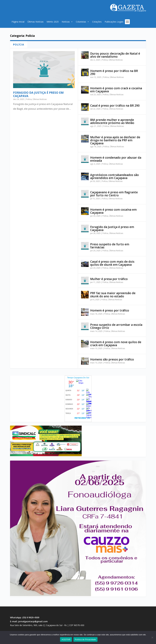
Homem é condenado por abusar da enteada (116, 159)
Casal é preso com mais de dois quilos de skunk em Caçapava (112, 263)
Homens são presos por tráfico (112, 359)
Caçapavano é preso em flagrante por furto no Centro (114, 194)
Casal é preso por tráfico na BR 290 (115, 106)
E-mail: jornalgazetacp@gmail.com (29, 621)
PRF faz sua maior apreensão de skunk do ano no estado (113, 295)
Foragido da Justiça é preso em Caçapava (112, 228)
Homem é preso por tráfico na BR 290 (114, 72)
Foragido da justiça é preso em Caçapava (38, 94)
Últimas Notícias (35, 22)
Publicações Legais (114, 22)
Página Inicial (18, 22)
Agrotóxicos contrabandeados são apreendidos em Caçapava (114, 176)
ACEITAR (66, 640)
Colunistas (82, 22)
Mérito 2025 (53, 22)
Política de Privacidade (85, 640)
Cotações (97, 22)
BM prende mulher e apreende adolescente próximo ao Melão (112, 121)
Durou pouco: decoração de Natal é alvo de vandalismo (115, 55)
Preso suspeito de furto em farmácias (110, 246)
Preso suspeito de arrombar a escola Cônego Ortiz (116, 326)
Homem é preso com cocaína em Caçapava (113, 211)
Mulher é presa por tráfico (109, 279)
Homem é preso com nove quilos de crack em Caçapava (116, 344)
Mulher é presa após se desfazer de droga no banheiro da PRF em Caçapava (115, 140)
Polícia (29, 99)
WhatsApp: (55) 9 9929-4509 (25, 617)
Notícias (67, 22)
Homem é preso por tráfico (110, 310)
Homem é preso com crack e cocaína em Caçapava (116, 90)
